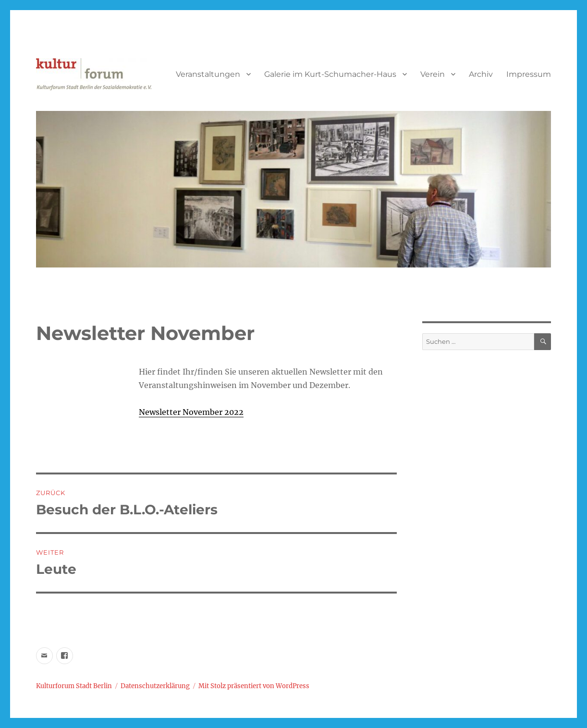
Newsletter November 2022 (191, 412)
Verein (433, 74)
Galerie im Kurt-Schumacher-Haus (330, 74)
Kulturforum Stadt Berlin (74, 686)
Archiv (481, 74)
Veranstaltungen (208, 74)
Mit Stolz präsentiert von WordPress (254, 686)
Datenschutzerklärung (155, 686)
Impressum (529, 74)
